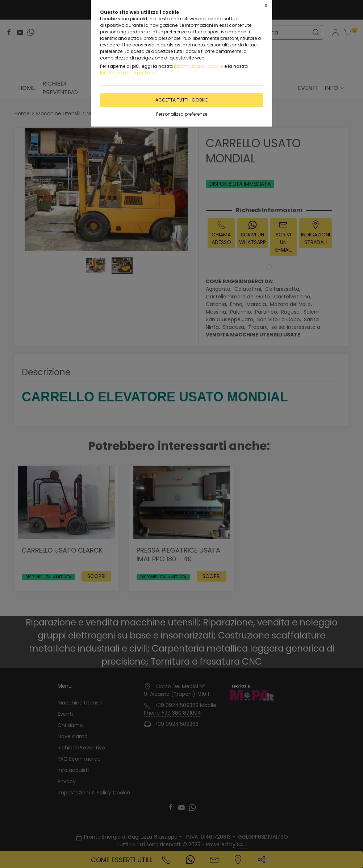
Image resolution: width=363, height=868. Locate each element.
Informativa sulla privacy (128, 73)
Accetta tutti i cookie (181, 100)
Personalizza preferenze (182, 114)
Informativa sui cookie (199, 66)
